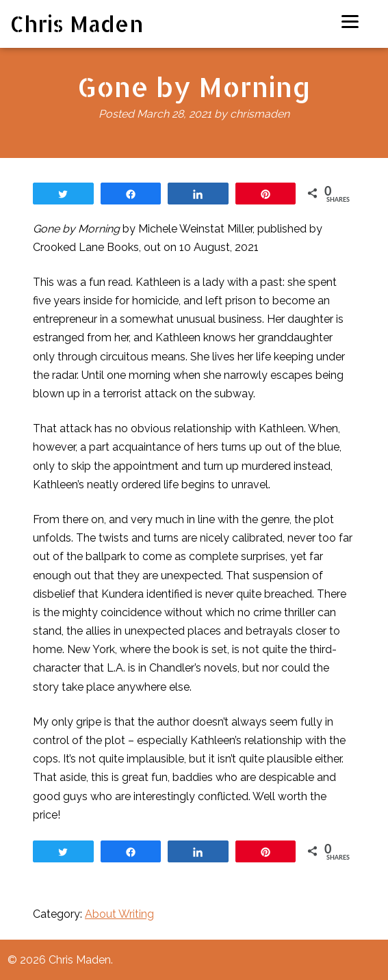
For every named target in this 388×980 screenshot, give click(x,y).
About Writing (119, 914)
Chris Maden (77, 24)
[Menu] (350, 21)
